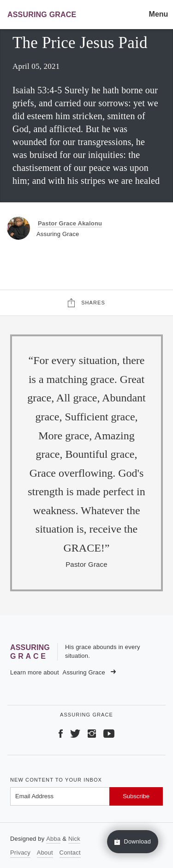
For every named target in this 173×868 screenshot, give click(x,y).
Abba (53, 839)
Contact (70, 853)
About (45, 853)
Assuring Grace (89, 672)
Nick (74, 839)
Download (133, 842)
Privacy (20, 853)
